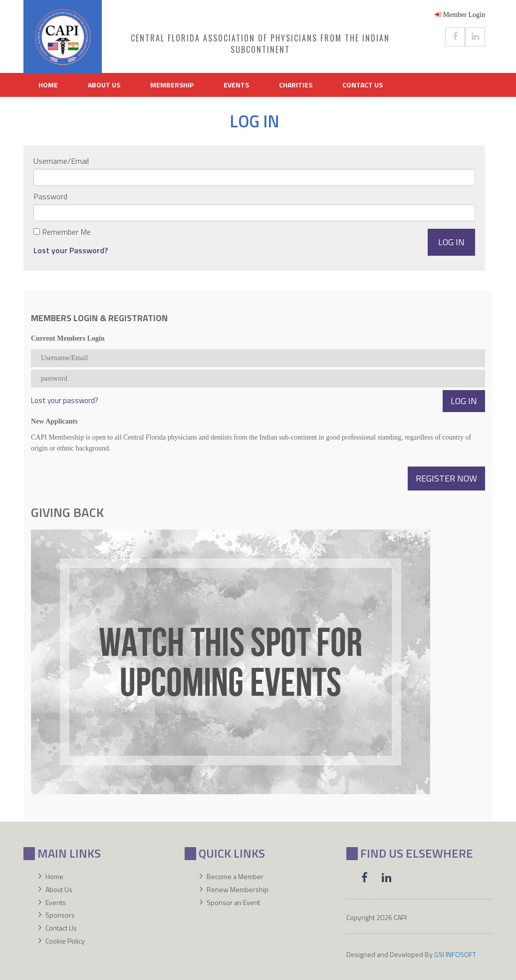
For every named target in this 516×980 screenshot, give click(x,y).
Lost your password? (65, 400)
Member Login (460, 15)
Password (50, 196)
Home (48, 85)
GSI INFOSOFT (455, 954)
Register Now (446, 478)
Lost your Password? (71, 250)
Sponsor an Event (233, 902)
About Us (104, 85)
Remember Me (66, 232)
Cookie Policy (65, 941)
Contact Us (363, 85)
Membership (172, 85)
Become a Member (235, 876)
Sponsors (60, 915)
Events (236, 85)
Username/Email (61, 161)
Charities (296, 85)
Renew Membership (238, 889)
